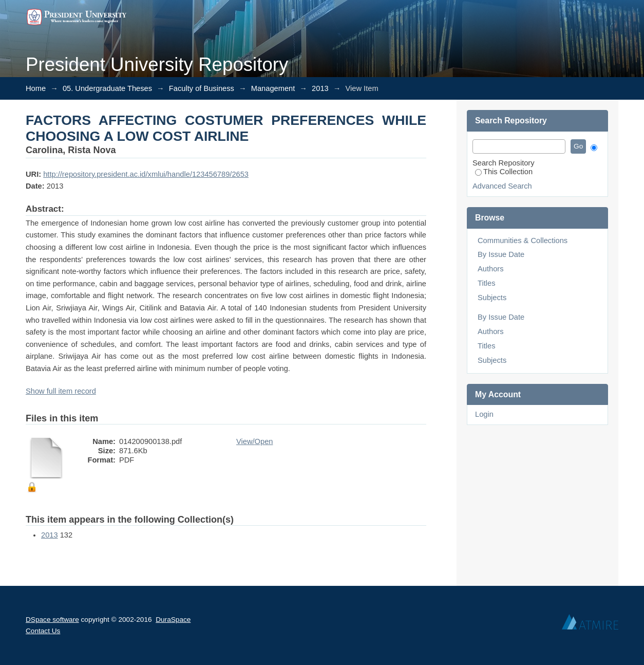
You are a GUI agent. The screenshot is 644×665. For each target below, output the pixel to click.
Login (484, 414)
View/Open (254, 441)
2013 (320, 88)
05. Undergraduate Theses (107, 88)
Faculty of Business (202, 88)
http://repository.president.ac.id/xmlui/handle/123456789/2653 (146, 174)
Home (36, 88)
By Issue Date (501, 254)
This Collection (504, 172)
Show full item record (61, 391)
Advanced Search (502, 186)
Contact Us (43, 631)
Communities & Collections (523, 241)
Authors (491, 269)
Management (273, 88)
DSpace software (52, 620)
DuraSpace (173, 620)
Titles (486, 283)
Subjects (492, 298)
